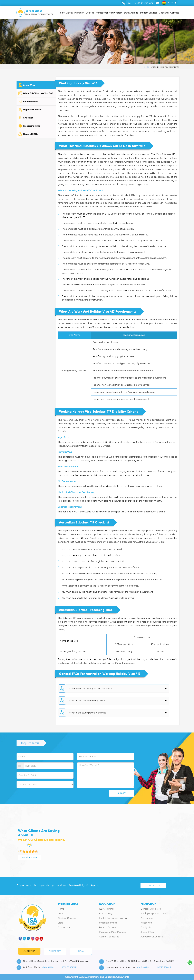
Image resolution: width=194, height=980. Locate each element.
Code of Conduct (67, 918)
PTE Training (106, 913)
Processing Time (32, 126)
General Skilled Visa (151, 909)
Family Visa (146, 927)
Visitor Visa (146, 923)
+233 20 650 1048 (144, 3)
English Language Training (113, 918)
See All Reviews (16, 857)
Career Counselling (109, 937)
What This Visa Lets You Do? (38, 93)
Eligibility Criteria (32, 110)
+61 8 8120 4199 (142, 967)
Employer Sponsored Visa (154, 913)
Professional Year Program (113, 932)
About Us (63, 913)
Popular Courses (108, 927)
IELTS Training (106, 909)
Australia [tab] (29, 951)
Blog (60, 923)
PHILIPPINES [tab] (55, 951)
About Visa (29, 85)
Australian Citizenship (152, 937)
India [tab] (81, 951)
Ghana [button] (168, 3)
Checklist (28, 118)
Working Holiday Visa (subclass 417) (165, 67)
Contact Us (153, 886)
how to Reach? (69, 967)
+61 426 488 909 (48, 967)
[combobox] (20, 766)
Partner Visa (147, 918)
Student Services (108, 923)
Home (146, 67)
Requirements (30, 101)
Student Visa (147, 932)
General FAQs (31, 134)
